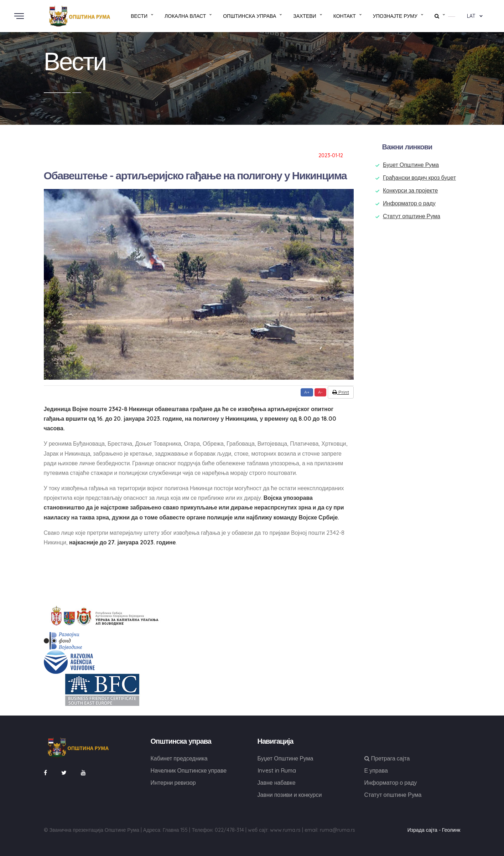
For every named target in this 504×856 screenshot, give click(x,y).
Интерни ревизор (173, 783)
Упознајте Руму (395, 16)
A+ (307, 392)
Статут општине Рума (412, 216)
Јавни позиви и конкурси (290, 795)
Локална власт (185, 16)
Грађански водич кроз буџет (419, 178)
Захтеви (305, 16)
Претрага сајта (387, 758)
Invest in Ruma (277, 770)
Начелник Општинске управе (189, 770)
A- (320, 392)
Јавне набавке (277, 783)
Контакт (345, 16)
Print (341, 392)
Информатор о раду (409, 203)
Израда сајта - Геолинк (434, 830)
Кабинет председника (179, 758)
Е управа (376, 770)
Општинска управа (250, 16)
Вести (139, 16)
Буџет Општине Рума (411, 165)
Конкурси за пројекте (410, 190)
